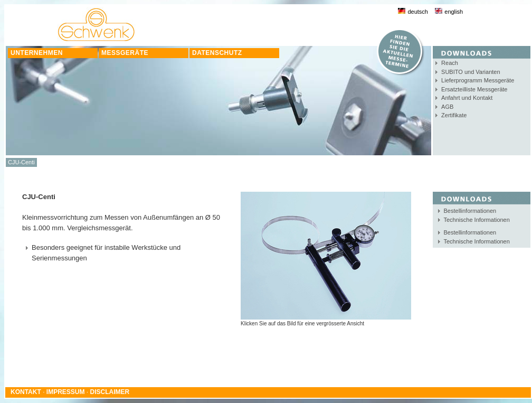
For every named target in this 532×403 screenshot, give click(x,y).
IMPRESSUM (66, 392)
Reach (450, 63)
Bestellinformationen (470, 211)
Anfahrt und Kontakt (467, 98)
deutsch (413, 12)
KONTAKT (26, 392)
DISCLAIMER (110, 392)
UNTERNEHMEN (37, 53)
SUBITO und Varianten (471, 72)
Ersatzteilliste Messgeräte (474, 89)
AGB (447, 107)
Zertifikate (454, 115)
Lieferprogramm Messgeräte (478, 80)
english (449, 12)
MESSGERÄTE (125, 53)
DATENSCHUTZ (217, 53)
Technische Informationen (477, 220)
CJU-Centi (21, 162)
